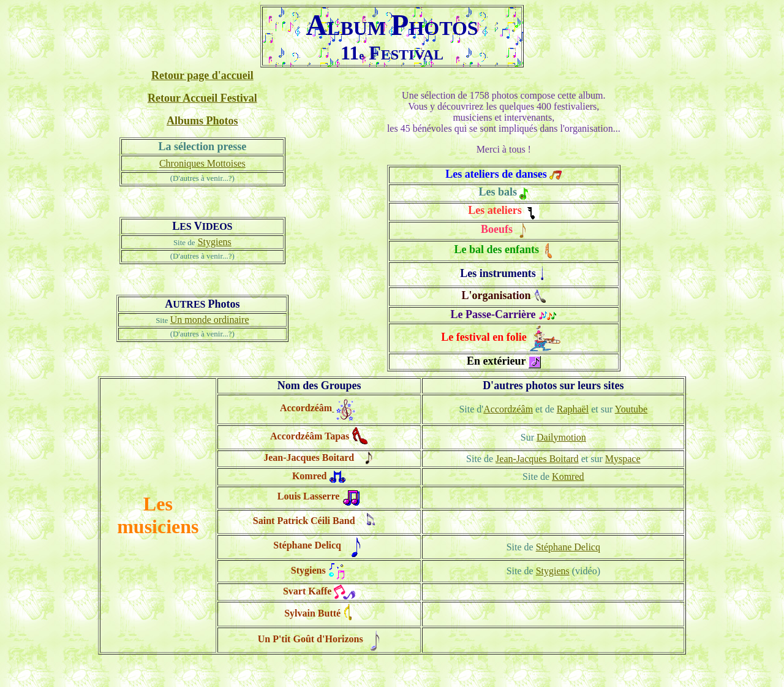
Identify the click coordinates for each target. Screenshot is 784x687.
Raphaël (573, 409)
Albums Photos (202, 121)
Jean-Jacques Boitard (537, 459)
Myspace (623, 459)
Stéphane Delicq (568, 547)
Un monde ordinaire (210, 320)
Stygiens (215, 242)
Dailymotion (561, 437)
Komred (568, 476)
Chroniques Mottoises (202, 163)
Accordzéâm (508, 409)
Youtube (631, 409)
